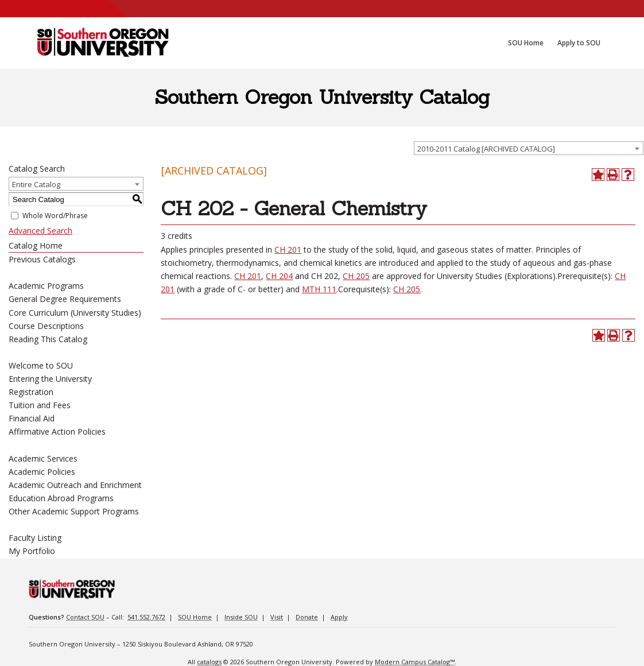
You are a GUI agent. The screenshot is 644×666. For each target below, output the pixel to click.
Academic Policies (42, 472)
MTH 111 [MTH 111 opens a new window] (319, 289)
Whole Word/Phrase (55, 216)
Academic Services (43, 458)
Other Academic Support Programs (74, 511)
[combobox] (529, 148)
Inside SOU (241, 617)
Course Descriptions (46, 326)
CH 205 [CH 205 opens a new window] (356, 276)
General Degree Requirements (65, 299)
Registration (31, 392)
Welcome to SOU (41, 365)
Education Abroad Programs (61, 498)
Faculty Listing (35, 538)
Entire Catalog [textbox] (36, 184)
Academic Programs (46, 286)
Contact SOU (85, 617)
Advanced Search (40, 231)
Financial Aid (32, 418)
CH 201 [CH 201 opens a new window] (288, 249)
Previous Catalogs (42, 259)
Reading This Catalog (48, 339)
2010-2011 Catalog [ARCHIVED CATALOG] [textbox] (486, 149)
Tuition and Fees (40, 405)
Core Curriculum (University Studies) (75, 313)
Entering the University (50, 379)
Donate (307, 617)
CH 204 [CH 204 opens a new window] (279, 276)
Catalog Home (36, 245)
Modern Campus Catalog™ (415, 662)
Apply (339, 617)
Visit (277, 617)
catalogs (209, 662)
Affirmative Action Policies (57, 431)
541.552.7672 (146, 617)
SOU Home (195, 617)
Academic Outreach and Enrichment (75, 485)
